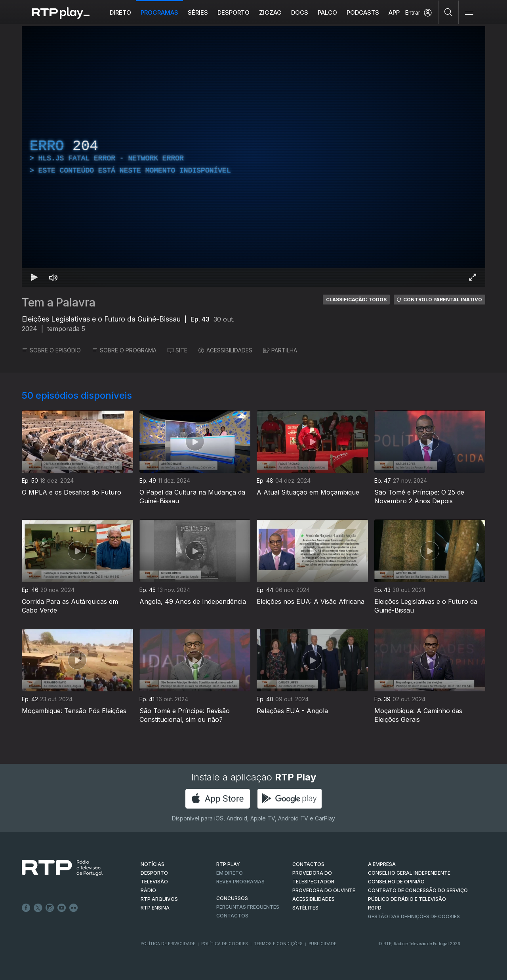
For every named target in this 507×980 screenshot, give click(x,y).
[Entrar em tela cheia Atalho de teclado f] (473, 277)
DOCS (300, 12)
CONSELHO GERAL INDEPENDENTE (409, 873)
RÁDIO (148, 890)
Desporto (233, 12)
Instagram (50, 908)
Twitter (38, 908)
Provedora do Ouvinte (324, 890)
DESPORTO (154, 873)
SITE (177, 350)
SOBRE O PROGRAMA (124, 350)
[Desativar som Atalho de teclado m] (53, 277)
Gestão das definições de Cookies (414, 916)
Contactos (232, 916)
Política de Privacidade (168, 944)
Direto (120, 12)
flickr (74, 908)
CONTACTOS (308, 864)
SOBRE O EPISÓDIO (51, 350)
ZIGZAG (270, 12)
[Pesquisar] (449, 12)
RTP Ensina (155, 908)
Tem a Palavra (59, 303)
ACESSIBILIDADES (225, 350)
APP (394, 12)
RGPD (375, 908)
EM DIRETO (230, 873)
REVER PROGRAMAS (240, 882)
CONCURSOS (232, 898)
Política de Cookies (225, 944)
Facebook (26, 908)
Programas (159, 12)
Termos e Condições (278, 944)
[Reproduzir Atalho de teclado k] (34, 277)
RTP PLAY (228, 864)
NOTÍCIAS (152, 864)
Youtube (62, 908)
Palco (327, 12)
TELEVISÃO (154, 882)
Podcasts (363, 12)
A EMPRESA (382, 864)
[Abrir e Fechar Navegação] (469, 13)
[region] (253, 156)
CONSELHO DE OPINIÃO (396, 882)
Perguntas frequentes (248, 907)
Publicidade (322, 944)
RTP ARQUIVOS (159, 899)
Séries (198, 12)
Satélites (305, 908)
